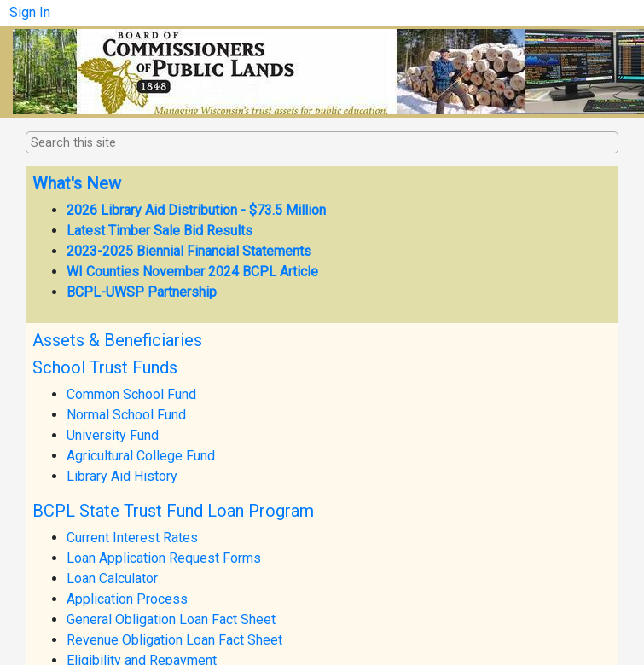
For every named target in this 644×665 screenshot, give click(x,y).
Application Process (127, 599)
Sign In (30, 12)
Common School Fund (131, 394)
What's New (77, 183)
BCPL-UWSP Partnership (142, 292)
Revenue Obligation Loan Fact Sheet (174, 640)
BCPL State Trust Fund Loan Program (173, 511)
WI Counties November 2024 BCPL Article (192, 272)
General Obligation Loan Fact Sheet (171, 619)
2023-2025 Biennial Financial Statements (189, 251)
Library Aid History (122, 476)
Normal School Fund (126, 415)
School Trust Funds (105, 367)
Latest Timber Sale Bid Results (160, 231)
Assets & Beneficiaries (117, 340)
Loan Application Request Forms (164, 558)
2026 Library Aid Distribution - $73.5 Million (196, 210)
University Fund (113, 435)
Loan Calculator (112, 578)
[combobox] (116, 143)
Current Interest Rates (132, 538)
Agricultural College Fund (141, 456)
